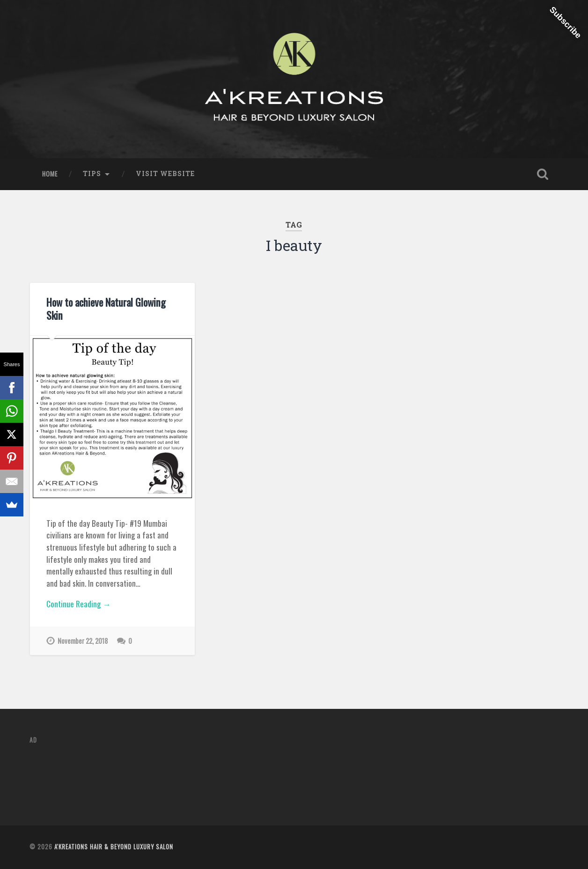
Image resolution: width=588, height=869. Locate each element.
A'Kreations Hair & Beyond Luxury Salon (114, 847)
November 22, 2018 (83, 641)
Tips (92, 174)
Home (50, 174)
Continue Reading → (78, 604)
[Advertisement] (200, 774)
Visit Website (165, 174)
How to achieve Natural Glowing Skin (106, 309)
